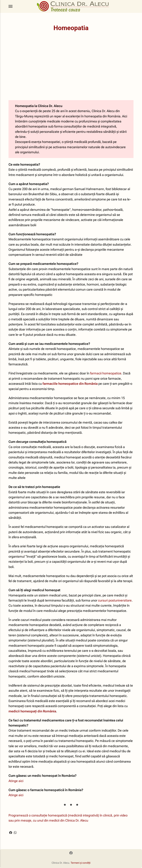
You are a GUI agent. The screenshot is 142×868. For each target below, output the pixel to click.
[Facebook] (71, 853)
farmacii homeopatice (106, 373)
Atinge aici (16, 781)
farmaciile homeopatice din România (70, 384)
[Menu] (11, 6)
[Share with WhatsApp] (15, 832)
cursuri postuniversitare (115, 600)
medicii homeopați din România (32, 711)
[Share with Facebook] (11, 832)
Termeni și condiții (81, 863)
